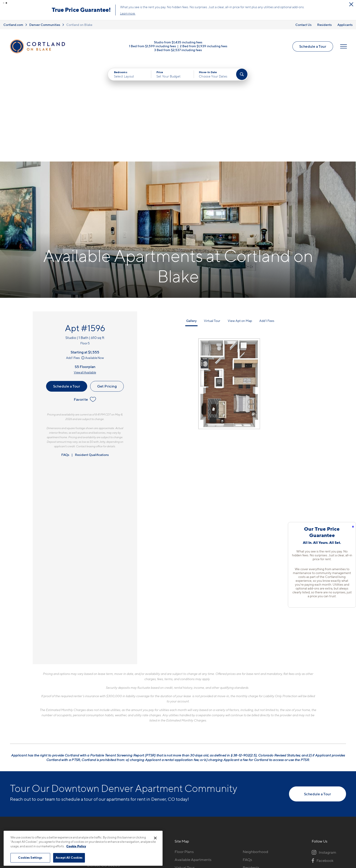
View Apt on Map (240, 223)
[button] (4, 3)
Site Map (198, 838)
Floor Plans (184, 754)
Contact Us (303, 25)
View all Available (85, 274)
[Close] (155, 838)
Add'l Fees (76, 260)
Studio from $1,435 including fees (178, 42)
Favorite (85, 301)
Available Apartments (193, 761)
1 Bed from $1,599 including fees (152, 46)
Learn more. (225, 13)
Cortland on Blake (79, 25)
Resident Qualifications (92, 357)
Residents (324, 25)
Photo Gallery (186, 777)
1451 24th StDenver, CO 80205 (104, 764)
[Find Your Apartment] (242, 74)
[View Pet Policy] (125, 778)
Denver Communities (45, 25)
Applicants (345, 25)
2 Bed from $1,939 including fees (204, 46)
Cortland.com (13, 25)
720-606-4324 (100, 754)
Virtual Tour (212, 223)
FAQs (65, 357)
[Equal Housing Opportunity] (90, 778)
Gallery (191, 223)
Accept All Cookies (69, 858)
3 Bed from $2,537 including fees (178, 50)
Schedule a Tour (313, 46)
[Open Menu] (344, 46)
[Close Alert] (92, 4)
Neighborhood (255, 754)
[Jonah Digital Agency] (335, 836)
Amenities (183, 785)
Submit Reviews (177, 838)
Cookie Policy (76, 846)
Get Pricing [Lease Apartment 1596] (107, 288)
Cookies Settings (30, 858)
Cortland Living (188, 793)
